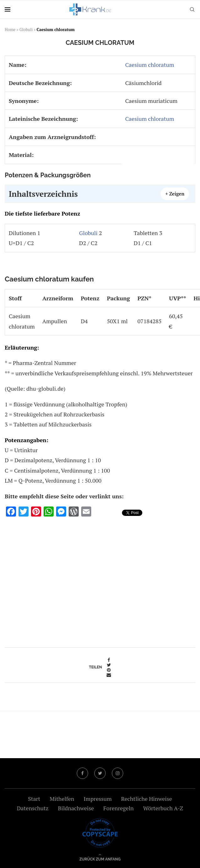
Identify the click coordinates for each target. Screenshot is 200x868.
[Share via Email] (109, 675)
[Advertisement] (100, 580)
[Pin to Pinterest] (109, 670)
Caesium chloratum (150, 65)
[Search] (192, 9)
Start (34, 799)
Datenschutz (33, 808)
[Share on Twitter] (109, 665)
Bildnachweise (76, 808)
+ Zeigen (175, 194)
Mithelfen (62, 799)
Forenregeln (118, 808)
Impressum (98, 799)
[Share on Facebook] (109, 660)
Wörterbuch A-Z (163, 808)
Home (10, 29)
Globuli (26, 29)
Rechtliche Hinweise (146, 799)
